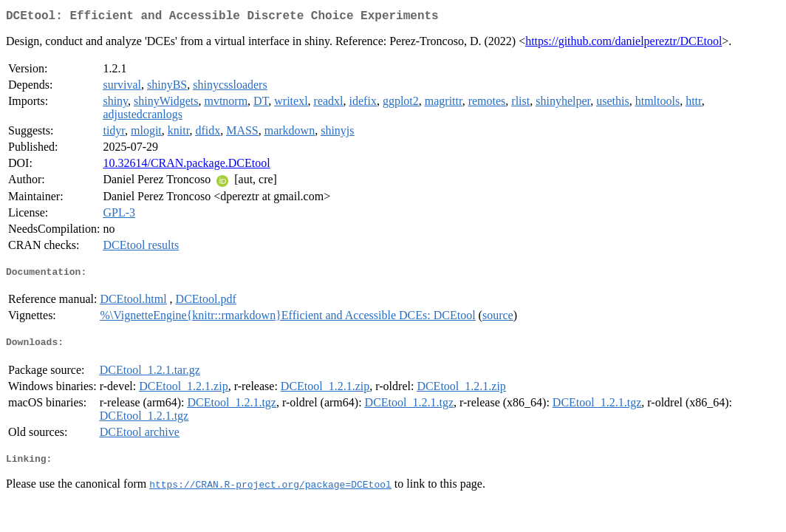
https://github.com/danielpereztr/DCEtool (623, 44)
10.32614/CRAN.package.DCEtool (186, 166)
